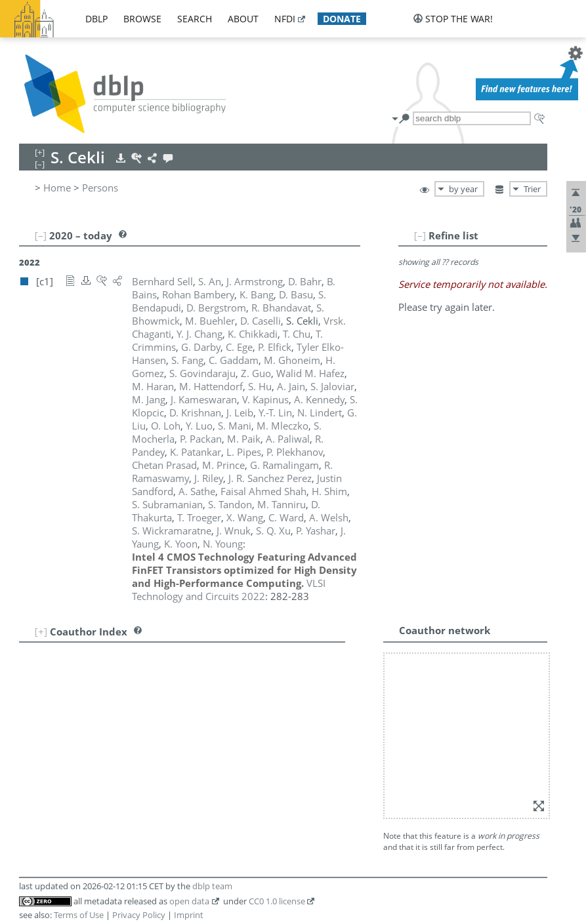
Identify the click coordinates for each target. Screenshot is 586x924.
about (243, 19)
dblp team (212, 886)
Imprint (189, 915)
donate (342, 19)
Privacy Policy (139, 915)
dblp (96, 19)
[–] (420, 235)
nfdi (285, 19)
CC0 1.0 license (277, 901)
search (195, 19)
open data (189, 901)
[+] (41, 632)
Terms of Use (79, 915)
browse (142, 19)
